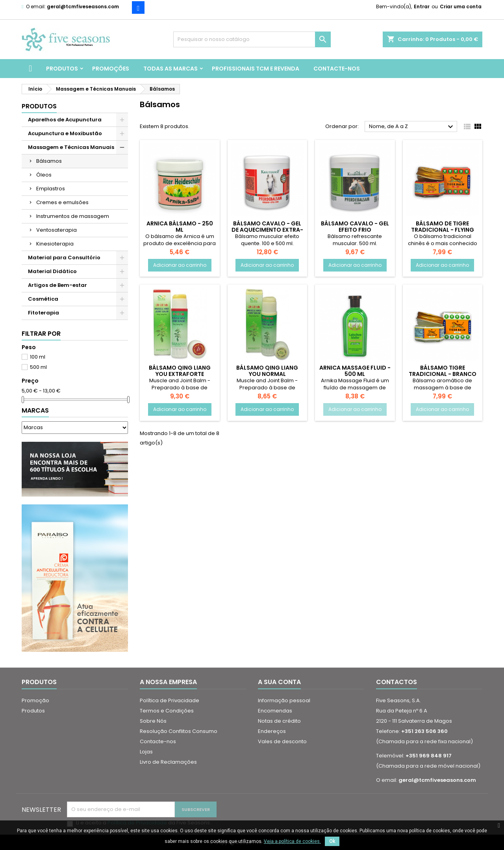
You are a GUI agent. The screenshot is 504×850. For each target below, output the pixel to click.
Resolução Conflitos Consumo (179, 731)
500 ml (38, 367)
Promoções (111, 69)
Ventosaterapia (57, 230)
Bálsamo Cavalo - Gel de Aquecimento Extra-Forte (267, 230)
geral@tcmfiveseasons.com (83, 7)
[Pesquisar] (252, 39)
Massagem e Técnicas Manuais (71, 147)
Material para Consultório (64, 258)
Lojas (146, 752)
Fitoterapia (44, 313)
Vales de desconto (282, 741)
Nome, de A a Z (412, 127)
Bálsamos (49, 161)
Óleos (44, 175)
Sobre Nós (153, 721)
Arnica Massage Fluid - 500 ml (355, 371)
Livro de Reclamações (168, 762)
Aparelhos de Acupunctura (65, 120)
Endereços (272, 731)
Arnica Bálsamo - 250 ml (180, 227)
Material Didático (52, 271)
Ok (332, 841)
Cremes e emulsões (62, 202)
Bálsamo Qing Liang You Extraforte (180, 371)
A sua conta (279, 682)
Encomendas (275, 711)
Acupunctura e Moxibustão (65, 133)
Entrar (422, 7)
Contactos (397, 682)
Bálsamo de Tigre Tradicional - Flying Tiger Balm (443, 230)
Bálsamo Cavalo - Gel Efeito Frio (355, 227)
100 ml (38, 357)
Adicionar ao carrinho (180, 265)
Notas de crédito (279, 721)
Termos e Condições (167, 711)
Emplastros (51, 189)
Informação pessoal (284, 700)
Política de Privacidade (170, 700)
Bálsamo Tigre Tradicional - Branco (443, 371)
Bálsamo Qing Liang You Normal (267, 371)
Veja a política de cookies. (292, 841)
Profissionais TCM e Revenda (256, 69)
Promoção (35, 700)
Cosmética (43, 299)
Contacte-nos (337, 69)
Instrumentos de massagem (73, 216)
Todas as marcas (170, 69)
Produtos (62, 69)
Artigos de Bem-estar (57, 285)
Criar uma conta (461, 7)
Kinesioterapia (55, 244)
